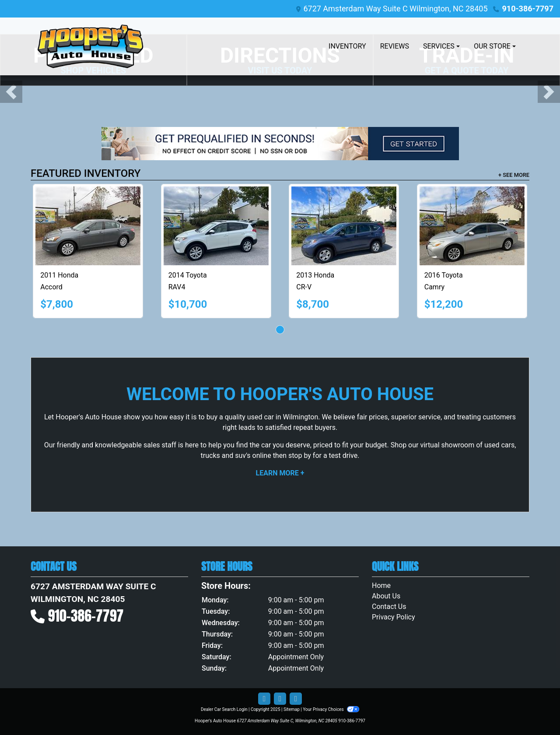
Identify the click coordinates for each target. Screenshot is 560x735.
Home (381, 586)
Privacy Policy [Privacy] (394, 617)
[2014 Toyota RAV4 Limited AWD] (216, 226)
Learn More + (280, 473)
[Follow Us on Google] (280, 699)
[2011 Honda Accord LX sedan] (88, 226)
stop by (300, 455)
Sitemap (292, 709)
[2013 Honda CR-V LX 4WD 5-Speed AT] (344, 226)
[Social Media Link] (296, 699)
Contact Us (389, 607)
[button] (11, 92)
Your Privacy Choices (331, 709)
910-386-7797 (528, 9)
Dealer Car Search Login (224, 709)
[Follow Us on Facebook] (264, 699)
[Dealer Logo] (90, 46)
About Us (386, 596)
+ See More (514, 175)
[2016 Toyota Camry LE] (472, 226)
